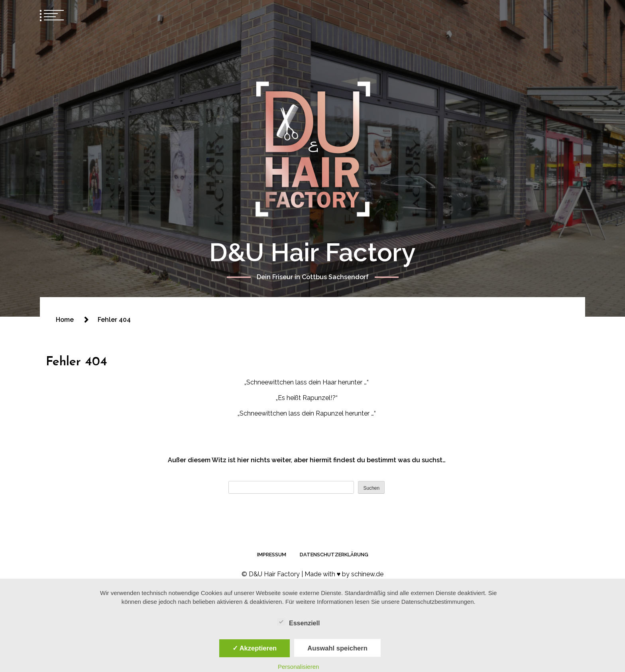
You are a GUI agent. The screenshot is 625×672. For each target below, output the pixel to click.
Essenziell (298, 622)
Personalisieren (298, 667)
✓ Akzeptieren (255, 648)
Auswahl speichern (337, 648)
